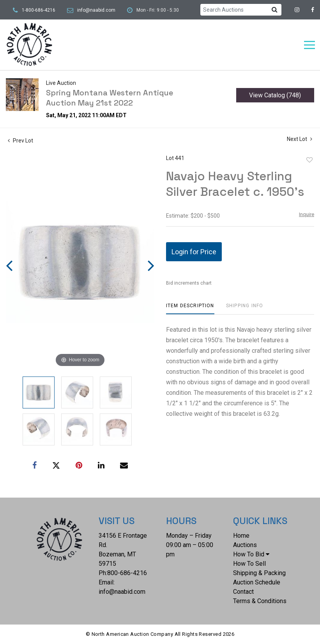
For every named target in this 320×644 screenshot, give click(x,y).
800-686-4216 (127, 573)
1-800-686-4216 (39, 10)
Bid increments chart (189, 283)
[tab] (190, 309)
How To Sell (249, 564)
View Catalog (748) (275, 95)
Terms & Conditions (260, 601)
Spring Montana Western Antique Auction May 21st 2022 (110, 98)
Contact (243, 592)
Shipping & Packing (259, 573)
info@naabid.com (96, 10)
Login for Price (194, 252)
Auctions (245, 545)
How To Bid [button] (251, 554)
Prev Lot (20, 141)
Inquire (307, 214)
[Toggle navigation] (309, 45)
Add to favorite (309, 160)
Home (241, 536)
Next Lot (300, 139)
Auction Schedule (257, 582)
